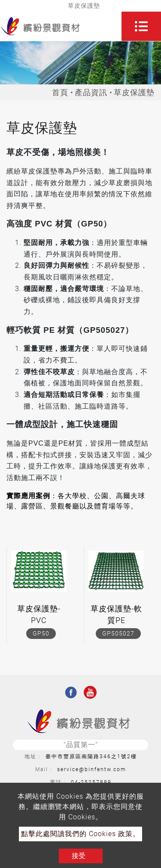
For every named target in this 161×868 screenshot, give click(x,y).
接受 (79, 856)
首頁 (60, 92)
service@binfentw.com (92, 769)
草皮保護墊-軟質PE (116, 614)
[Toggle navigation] (141, 26)
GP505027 (118, 633)
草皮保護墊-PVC (39, 614)
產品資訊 (91, 92)
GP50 (41, 633)
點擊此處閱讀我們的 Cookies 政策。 (80, 834)
